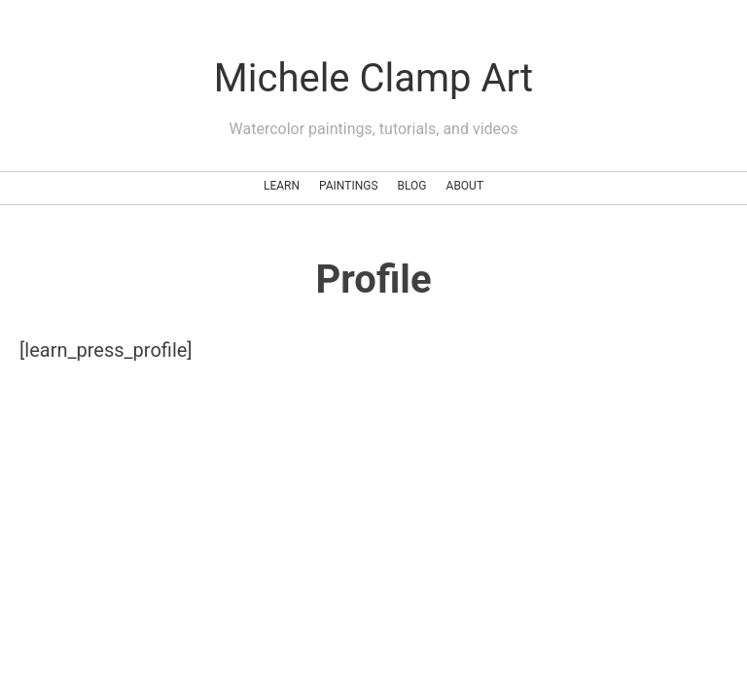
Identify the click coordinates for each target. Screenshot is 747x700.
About (465, 186)
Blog (412, 186)
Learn (282, 186)
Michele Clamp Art (373, 78)
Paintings (349, 186)
